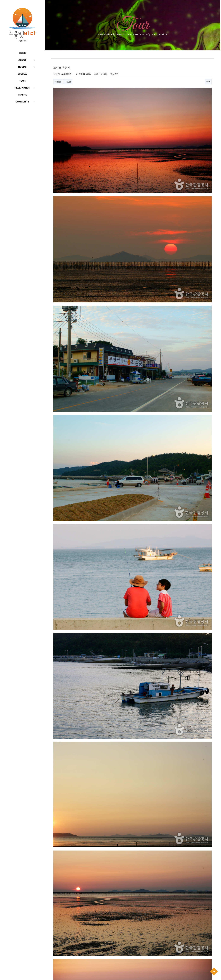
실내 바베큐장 (144, 896)
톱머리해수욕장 (129, 933)
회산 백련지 (149, 939)
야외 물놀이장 (128, 901)
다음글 (68, 82)
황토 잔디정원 (128, 896)
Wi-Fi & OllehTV (129, 913)
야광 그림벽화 (128, 885)
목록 (208, 82)
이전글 (58, 82)
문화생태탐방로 (144, 885)
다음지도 (183, 919)
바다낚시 (136, 907)
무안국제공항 (145, 950)
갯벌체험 (141, 901)
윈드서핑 (126, 907)
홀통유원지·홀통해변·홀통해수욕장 (137, 890)
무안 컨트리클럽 (129, 950)
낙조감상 (152, 901)
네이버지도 (170, 919)
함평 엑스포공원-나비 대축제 (135, 945)
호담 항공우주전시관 (131, 939)
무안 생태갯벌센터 (130, 956)
